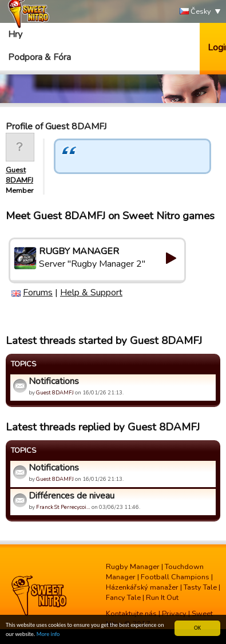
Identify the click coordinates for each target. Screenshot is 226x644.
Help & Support (91, 293)
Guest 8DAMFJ (19, 175)
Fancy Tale (123, 598)
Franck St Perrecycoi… (63, 507)
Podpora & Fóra (39, 57)
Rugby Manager (133, 567)
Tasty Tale (200, 587)
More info (48, 635)
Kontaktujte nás (131, 614)
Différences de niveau (72, 496)
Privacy (174, 614)
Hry (15, 34)
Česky (195, 12)
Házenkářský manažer (142, 587)
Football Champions (175, 577)
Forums (38, 293)
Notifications (54, 381)
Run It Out (162, 598)
